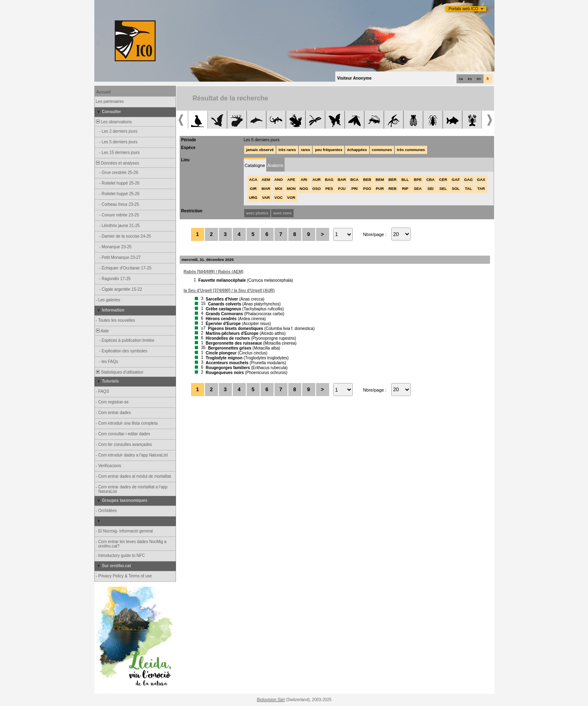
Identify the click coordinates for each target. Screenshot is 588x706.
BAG (329, 180)
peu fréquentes (329, 150)
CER (443, 180)
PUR (380, 189)
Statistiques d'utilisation (119, 372)
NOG (304, 189)
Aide (102, 331)
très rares (287, 150)
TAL (468, 189)
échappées (357, 150)
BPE (418, 180)
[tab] (255, 165)
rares (306, 150)
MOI (278, 189)
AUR (316, 180)
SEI (431, 189)
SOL (456, 189)
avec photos (257, 213)
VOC (278, 198)
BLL (405, 180)
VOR (291, 198)
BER (392, 180)
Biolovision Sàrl (271, 700)
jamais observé (260, 150)
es (470, 79)
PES (329, 189)
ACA (253, 180)
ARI (304, 180)
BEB (367, 180)
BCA (354, 180)
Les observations (114, 122)
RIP (405, 189)
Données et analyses (117, 163)
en (479, 79)
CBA (430, 180)
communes (382, 150)
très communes (411, 150)
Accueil (104, 92)
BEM (380, 180)
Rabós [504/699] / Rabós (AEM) (214, 272)
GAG (469, 180)
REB (392, 189)
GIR (253, 189)
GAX (481, 180)
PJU (342, 189)
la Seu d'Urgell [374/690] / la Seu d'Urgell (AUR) (229, 291)
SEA (418, 189)
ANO (279, 180)
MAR (266, 189)
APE (291, 180)
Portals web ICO (464, 9)
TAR (481, 189)
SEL (443, 189)
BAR (342, 180)
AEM (266, 180)
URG (253, 198)
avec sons (282, 213)
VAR (266, 198)
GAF (456, 180)
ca (461, 79)
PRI (354, 189)
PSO (367, 189)
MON (291, 189)
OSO (317, 189)
